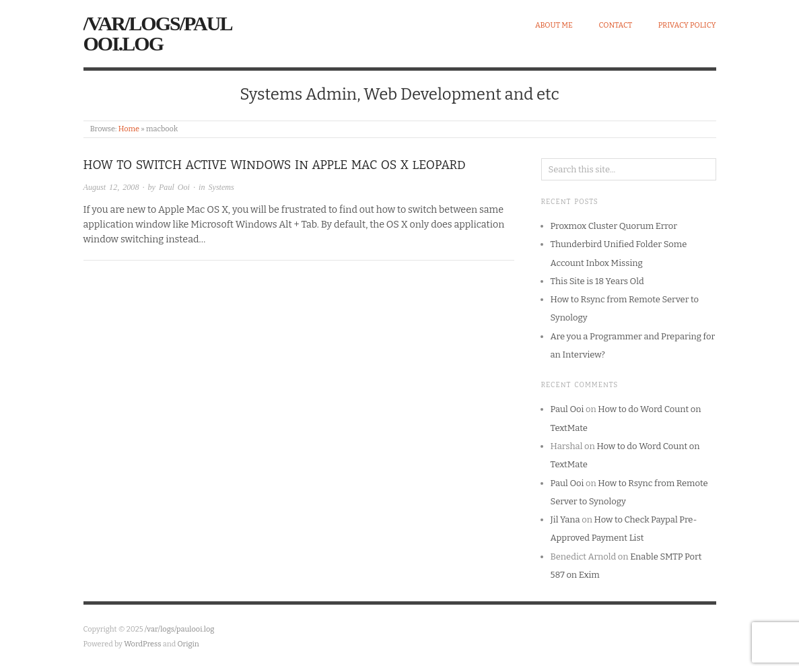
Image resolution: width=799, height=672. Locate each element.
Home (129, 129)
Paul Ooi (174, 187)
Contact (615, 25)
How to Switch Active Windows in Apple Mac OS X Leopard (275, 165)
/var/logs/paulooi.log (158, 33)
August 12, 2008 (111, 187)
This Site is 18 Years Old (597, 281)
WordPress (143, 644)
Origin (188, 644)
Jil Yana (565, 519)
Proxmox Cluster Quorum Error (614, 226)
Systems (221, 187)
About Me (554, 25)
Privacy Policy (687, 25)
